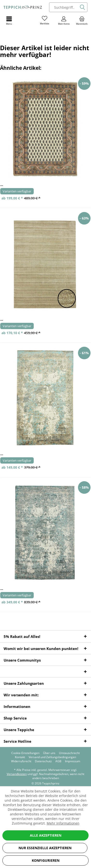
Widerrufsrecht (21, 761)
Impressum (73, 761)
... (2, 185)
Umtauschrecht (69, 753)
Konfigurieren (46, 860)
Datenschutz (43, 761)
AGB (58, 761)
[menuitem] (82, 21)
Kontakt (20, 757)
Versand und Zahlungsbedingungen (52, 757)
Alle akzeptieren (46, 835)
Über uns (49, 753)
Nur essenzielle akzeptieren (45, 848)
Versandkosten (17, 774)
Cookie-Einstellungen (25, 753)
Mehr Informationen (63, 823)
